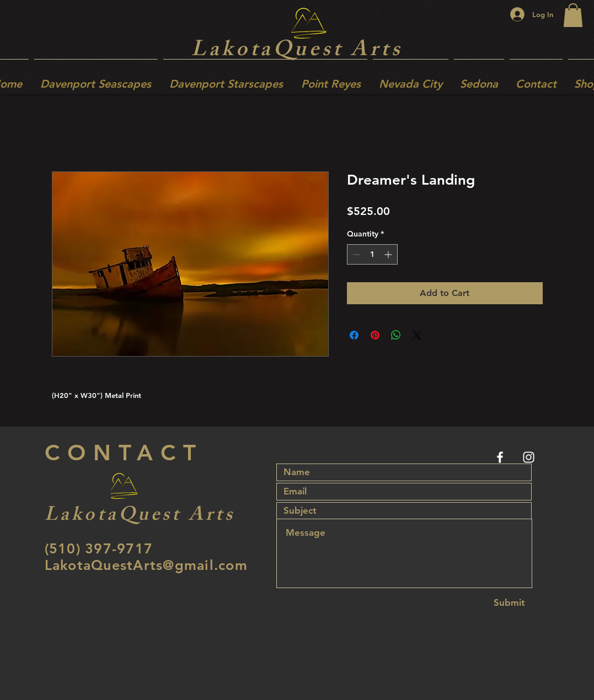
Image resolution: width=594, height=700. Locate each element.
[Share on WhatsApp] (396, 335)
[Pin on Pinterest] (375, 335)
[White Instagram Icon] (529, 457)
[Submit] (510, 603)
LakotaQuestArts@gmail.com (146, 565)
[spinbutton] (372, 254)
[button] (573, 15)
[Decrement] (355, 254)
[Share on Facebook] (354, 335)
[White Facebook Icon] (500, 457)
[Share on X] (417, 335)
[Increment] (389, 254)
